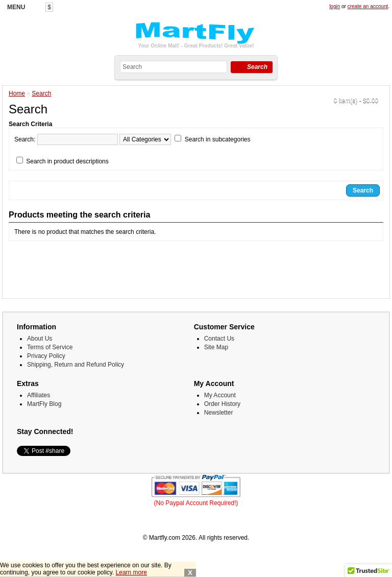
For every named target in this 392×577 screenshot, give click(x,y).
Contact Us (219, 339)
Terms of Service (50, 347)
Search (41, 93)
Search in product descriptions (67, 161)
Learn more (131, 572)
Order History (222, 404)
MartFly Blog (44, 404)
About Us (40, 339)
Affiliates (39, 395)
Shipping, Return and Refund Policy (76, 365)
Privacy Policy (46, 356)
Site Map (216, 347)
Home (17, 93)
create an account (368, 6)
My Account (220, 395)
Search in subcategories (218, 139)
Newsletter (219, 413)
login (335, 6)
